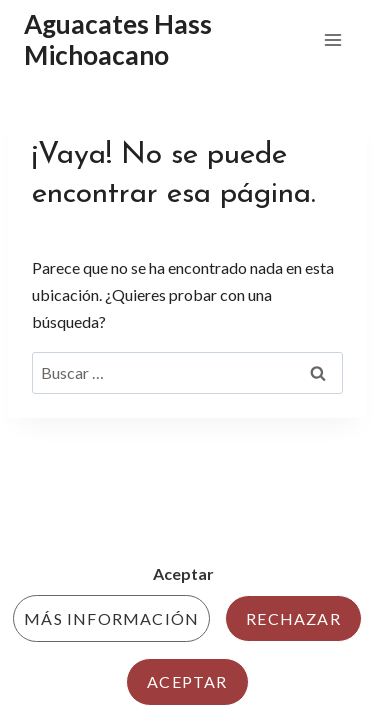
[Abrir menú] (332, 39)
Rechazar (293, 618)
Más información (111, 618)
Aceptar (187, 681)
